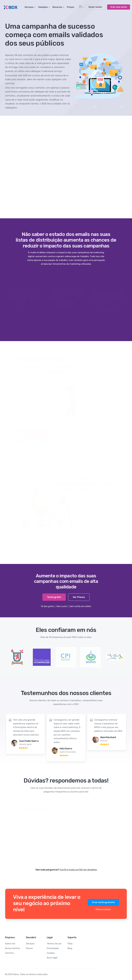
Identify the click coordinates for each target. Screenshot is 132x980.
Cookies (51, 953)
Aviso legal (52, 958)
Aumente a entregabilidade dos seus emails (50, 165)
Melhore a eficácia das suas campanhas (19, 168)
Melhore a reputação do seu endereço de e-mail (113, 165)
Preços (71, 7)
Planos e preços (103, 909)
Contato (9, 953)
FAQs (70, 944)
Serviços (29, 7)
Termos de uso (54, 944)
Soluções (43, 7)
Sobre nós (10, 944)
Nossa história (12, 948)
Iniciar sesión (95, 7)
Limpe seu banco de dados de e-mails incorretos (82, 165)
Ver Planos (79, 597)
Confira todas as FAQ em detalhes (78, 870)
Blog (70, 948)
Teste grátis (54, 597)
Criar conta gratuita (103, 902)
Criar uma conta (119, 7)
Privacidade (53, 948)
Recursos (57, 7)
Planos (29, 948)
